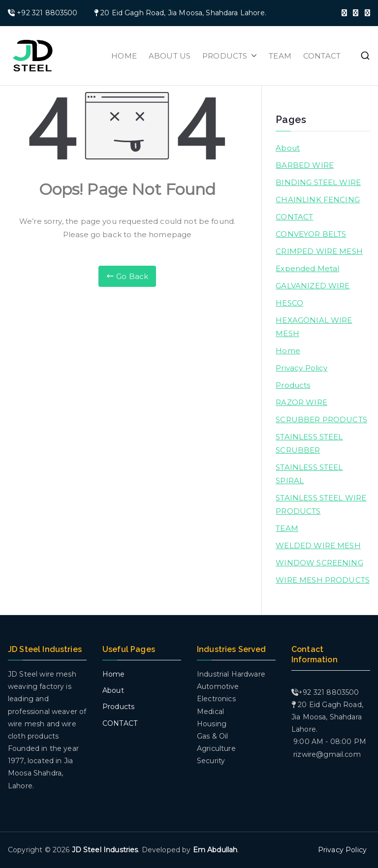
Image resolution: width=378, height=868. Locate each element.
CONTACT (322, 56)
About (288, 148)
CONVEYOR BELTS (311, 234)
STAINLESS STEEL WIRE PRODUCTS (321, 504)
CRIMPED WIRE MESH (319, 251)
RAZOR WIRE (301, 402)
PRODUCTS (230, 56)
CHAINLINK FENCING (318, 200)
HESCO (289, 303)
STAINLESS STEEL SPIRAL (309, 474)
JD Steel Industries (105, 850)
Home (288, 351)
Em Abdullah (215, 850)
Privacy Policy (301, 368)
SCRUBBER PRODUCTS (321, 419)
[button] (252, 56)
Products (293, 385)
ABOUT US (170, 56)
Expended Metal (307, 268)
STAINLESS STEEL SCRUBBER (309, 443)
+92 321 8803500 (47, 13)
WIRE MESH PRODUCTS (323, 580)
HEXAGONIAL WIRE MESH (314, 327)
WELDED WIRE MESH (318, 545)
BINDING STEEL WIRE (318, 182)
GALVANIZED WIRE (313, 286)
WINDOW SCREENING (319, 563)
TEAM (280, 56)
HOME (124, 56)
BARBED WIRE (305, 165)
